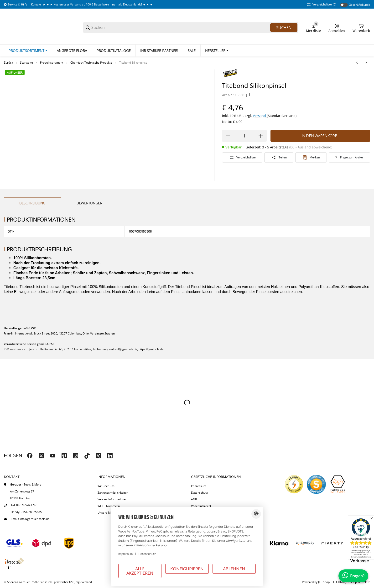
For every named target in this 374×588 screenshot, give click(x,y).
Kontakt (36, 4)
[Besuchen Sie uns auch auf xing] (99, 456)
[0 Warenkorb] (361, 28)
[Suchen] (180, 28)
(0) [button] (321, 5)
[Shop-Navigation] (16, 5)
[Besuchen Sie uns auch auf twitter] (41, 456)
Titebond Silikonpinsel (134, 63)
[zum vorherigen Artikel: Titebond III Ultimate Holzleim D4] (357, 63)
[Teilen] (279, 157)
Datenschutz (199, 493)
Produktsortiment (52, 63)
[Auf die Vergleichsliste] (242, 157)
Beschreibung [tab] (32, 203)
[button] (217, 51)
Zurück (8, 63)
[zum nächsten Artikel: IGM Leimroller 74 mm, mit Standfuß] (366, 63)
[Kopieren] (248, 95)
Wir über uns (106, 486)
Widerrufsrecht (201, 506)
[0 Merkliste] (313, 28)
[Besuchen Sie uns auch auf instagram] (76, 456)
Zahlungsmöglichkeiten (113, 493)
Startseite (26, 63)
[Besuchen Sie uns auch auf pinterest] (64, 456)
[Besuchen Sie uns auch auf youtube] (53, 456)
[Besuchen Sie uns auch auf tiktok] (87, 456)
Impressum (199, 486)
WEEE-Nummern (109, 506)
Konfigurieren (187, 569)
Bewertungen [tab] (90, 203)
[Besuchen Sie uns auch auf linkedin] (110, 456)
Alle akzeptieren (140, 571)
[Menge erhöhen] (261, 136)
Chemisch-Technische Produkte (91, 63)
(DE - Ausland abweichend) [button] (311, 147)
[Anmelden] (337, 28)
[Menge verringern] (228, 136)
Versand (260, 116)
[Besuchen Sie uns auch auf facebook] (30, 456)
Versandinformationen (112, 499)
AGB (194, 499)
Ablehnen (234, 569)
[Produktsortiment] (28, 51)
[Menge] (244, 136)
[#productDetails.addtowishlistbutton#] (311, 157)
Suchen (284, 28)
